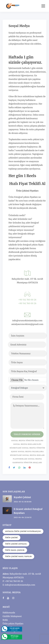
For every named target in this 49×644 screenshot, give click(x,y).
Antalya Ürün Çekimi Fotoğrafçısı (23, 531)
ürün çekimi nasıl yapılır (18, 556)
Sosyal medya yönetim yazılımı (27, 441)
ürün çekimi (11, 538)
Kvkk (5, 620)
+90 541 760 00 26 (27, 300)
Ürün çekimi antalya (16, 544)
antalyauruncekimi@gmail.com (27, 324)
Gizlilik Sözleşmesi (12, 616)
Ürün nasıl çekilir (15, 550)
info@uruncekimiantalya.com (27, 320)
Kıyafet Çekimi (22, 497)
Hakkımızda (9, 613)
